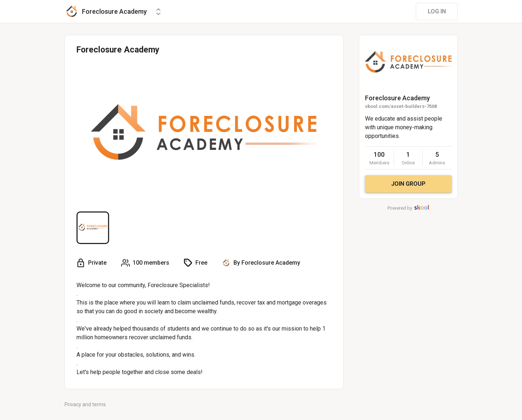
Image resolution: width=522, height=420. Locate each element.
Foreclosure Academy (397, 98)
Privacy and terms (85, 404)
